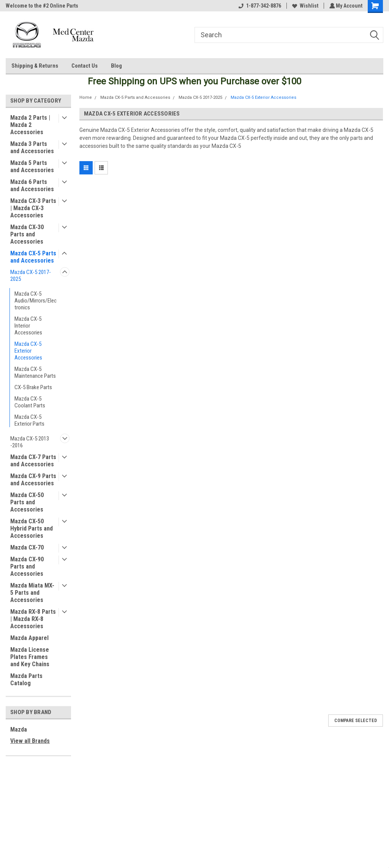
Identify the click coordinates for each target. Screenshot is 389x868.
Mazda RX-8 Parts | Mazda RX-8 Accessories (33, 619)
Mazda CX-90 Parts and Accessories (27, 566)
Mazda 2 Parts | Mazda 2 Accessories (30, 125)
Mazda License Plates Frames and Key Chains (30, 657)
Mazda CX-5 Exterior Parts (29, 420)
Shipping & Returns (35, 66)
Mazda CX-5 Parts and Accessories (33, 257)
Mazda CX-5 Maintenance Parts (35, 372)
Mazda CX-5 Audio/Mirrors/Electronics (36, 301)
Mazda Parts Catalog (26, 680)
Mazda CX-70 (27, 547)
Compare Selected (356, 721)
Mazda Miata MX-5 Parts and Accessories (32, 593)
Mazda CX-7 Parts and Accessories (33, 461)
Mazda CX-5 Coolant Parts (30, 402)
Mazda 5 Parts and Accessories (32, 166)
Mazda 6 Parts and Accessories (32, 185)
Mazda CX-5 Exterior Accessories (28, 351)
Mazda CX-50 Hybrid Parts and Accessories (32, 528)
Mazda (19, 729)
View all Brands (30, 741)
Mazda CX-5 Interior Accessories (28, 326)
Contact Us (85, 66)
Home (86, 97)
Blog (116, 66)
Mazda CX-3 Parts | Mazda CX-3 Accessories (33, 208)
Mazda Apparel (29, 638)
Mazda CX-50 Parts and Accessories (27, 502)
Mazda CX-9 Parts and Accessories (33, 480)
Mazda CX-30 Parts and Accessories (27, 234)
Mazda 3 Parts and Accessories (32, 147)
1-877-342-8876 (259, 6)
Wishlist (304, 6)
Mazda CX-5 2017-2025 (31, 276)
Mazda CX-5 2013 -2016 (30, 442)
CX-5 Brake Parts (33, 387)
